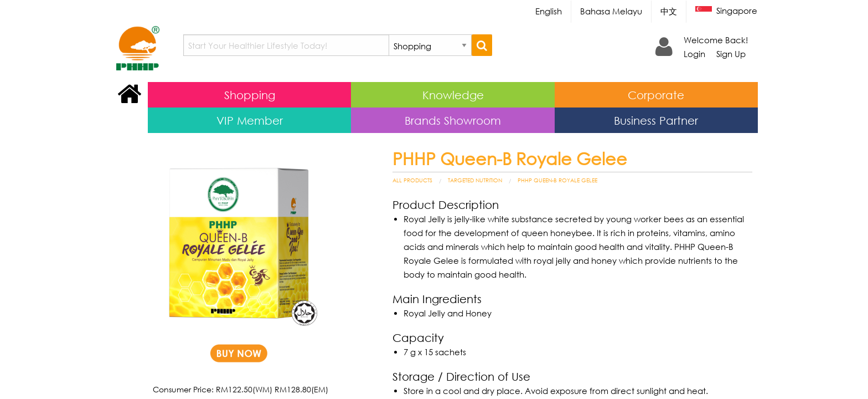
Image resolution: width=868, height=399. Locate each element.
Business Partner (656, 120)
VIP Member (250, 120)
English (549, 11)
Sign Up (731, 54)
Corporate (656, 95)
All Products (412, 180)
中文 (669, 11)
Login (694, 54)
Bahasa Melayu (611, 11)
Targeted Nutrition (475, 180)
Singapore (726, 11)
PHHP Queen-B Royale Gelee (557, 180)
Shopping (250, 95)
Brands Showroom (453, 120)
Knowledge (453, 95)
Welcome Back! (716, 40)
